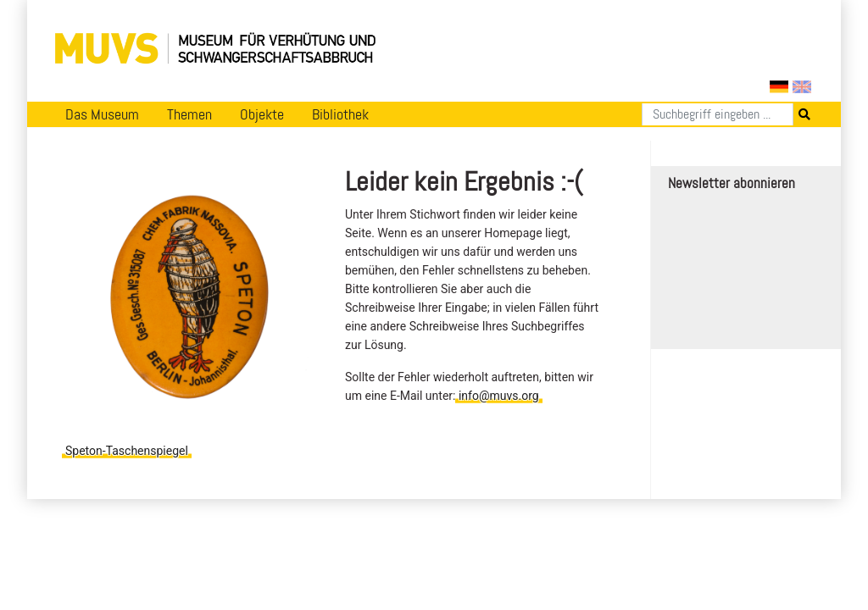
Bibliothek (340, 114)
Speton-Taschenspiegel (127, 451)
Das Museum (102, 114)
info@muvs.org (499, 396)
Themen (189, 114)
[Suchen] (718, 114)
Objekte (262, 114)
